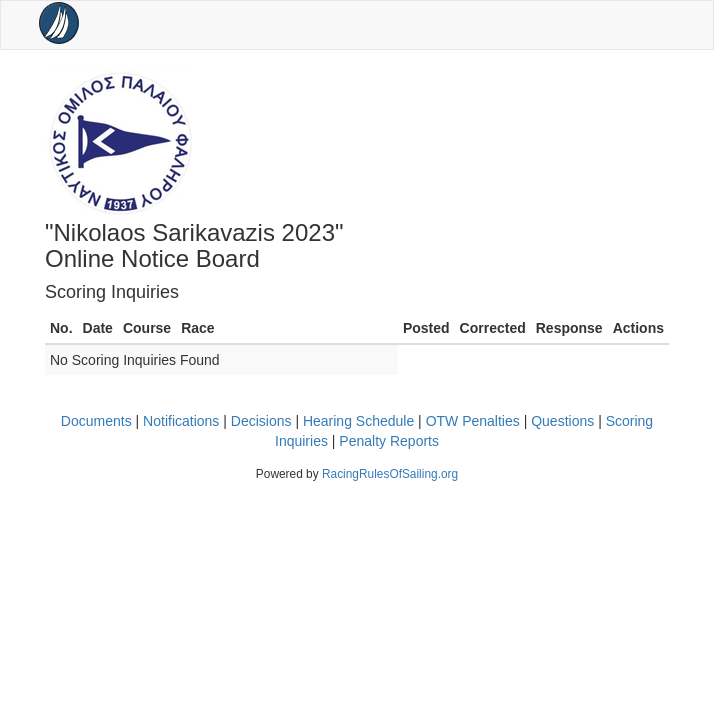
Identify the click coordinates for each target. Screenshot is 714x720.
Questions (562, 421)
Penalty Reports (389, 441)
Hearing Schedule (358, 421)
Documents (96, 421)
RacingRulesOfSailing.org (390, 474)
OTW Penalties (473, 421)
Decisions (261, 421)
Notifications (181, 421)
